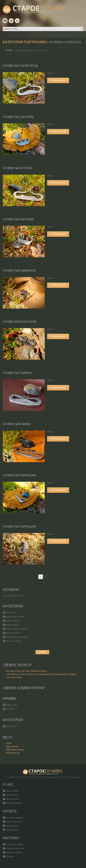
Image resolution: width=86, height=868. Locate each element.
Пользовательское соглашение (62, 776)
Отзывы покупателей (15, 848)
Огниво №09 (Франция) (19, 475)
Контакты (10, 856)
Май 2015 (10, 708)
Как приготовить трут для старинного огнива (26, 670)
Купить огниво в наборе (16, 628)
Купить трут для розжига (17, 636)
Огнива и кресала (14, 821)
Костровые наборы (14, 817)
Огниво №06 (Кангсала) (20, 321)
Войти (9, 742)
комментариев (15, 749)
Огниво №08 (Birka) (17, 423)
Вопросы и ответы (14, 852)
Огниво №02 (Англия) (18, 117)
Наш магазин (12, 794)
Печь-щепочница (13, 640)
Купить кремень (13, 620)
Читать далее (59, 80)
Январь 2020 (11, 704)
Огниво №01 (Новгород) (20, 66)
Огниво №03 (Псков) (17, 168)
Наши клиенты (12, 798)
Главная (9, 50)
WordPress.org (13, 752)
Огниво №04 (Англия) (18, 219)
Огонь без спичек (14, 677)
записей (12, 746)
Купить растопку (13, 632)
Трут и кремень (13, 829)
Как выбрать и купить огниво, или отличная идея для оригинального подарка (41, 673)
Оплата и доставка (14, 843)
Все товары (11, 612)
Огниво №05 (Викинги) (19, 270)
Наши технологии (14, 802)
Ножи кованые (12, 825)
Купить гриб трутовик (15, 616)
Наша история (12, 790)
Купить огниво (12, 624)
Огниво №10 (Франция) (19, 526)
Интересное (11, 725)
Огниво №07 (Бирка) (17, 372)
